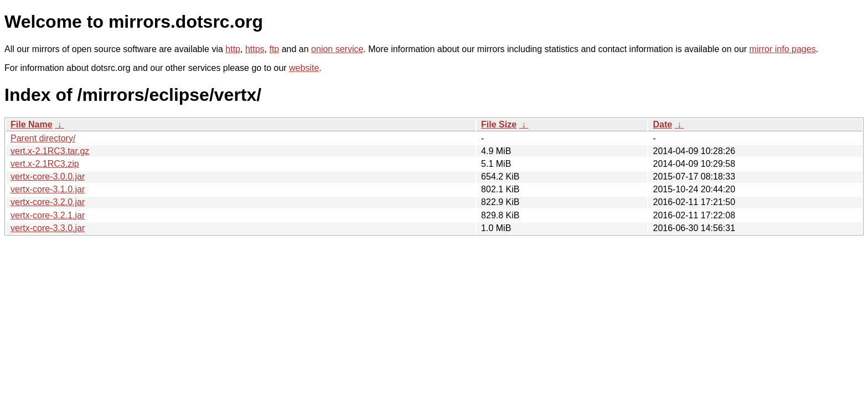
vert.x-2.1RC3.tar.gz (50, 151)
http (233, 49)
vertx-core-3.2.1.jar (48, 215)
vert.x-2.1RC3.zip (45, 164)
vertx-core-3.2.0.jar (48, 202)
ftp (274, 49)
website (304, 68)
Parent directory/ (43, 138)
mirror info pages (783, 49)
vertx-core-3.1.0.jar (48, 189)
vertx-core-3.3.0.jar (48, 228)
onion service (337, 49)
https (255, 49)
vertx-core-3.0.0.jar (48, 177)
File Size (499, 124)
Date (662, 124)
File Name (32, 124)
